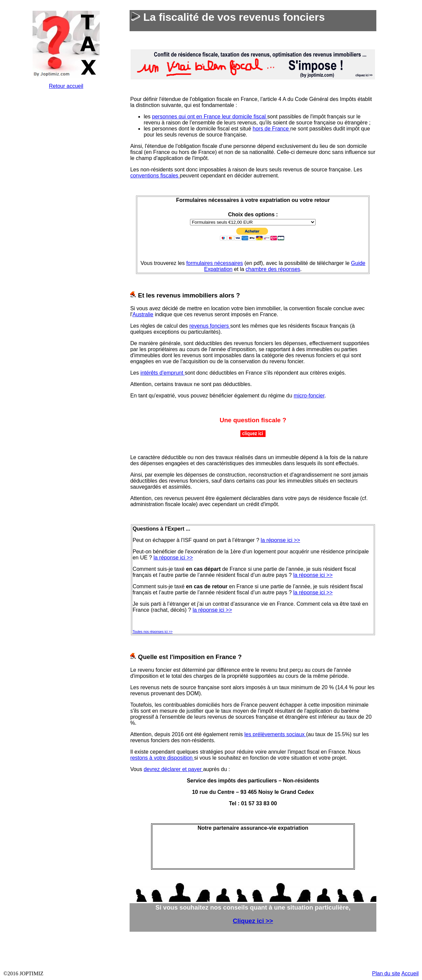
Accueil (410, 973)
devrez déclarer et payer (173, 769)
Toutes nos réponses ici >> (153, 632)
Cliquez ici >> (253, 921)
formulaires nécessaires (215, 263)
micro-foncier (309, 396)
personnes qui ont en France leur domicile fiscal (210, 117)
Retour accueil (66, 86)
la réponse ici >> (280, 540)
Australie (143, 314)
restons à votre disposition (162, 758)
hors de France (272, 129)
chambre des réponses (273, 269)
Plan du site (386, 973)
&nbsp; (67, 195)
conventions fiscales (155, 176)
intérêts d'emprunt (162, 373)
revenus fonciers (210, 326)
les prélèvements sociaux (275, 734)
